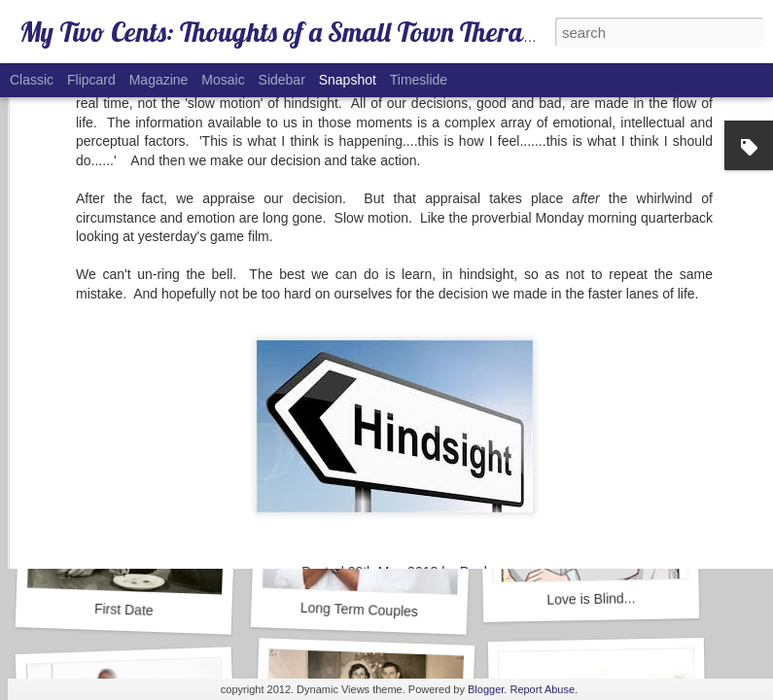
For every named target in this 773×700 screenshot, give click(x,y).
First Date (124, 610)
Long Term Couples (360, 610)
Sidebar (282, 80)
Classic (32, 80)
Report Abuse (542, 689)
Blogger (486, 689)
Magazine (159, 80)
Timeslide (419, 80)
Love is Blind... (591, 599)
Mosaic (223, 80)
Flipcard (91, 80)
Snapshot (348, 80)
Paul (474, 419)
